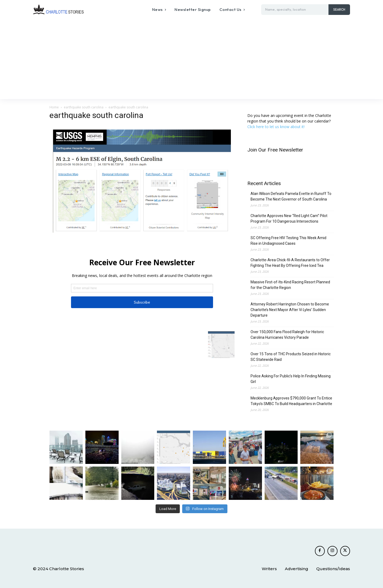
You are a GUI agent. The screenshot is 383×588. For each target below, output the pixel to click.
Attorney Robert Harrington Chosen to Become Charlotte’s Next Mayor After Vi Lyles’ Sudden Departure (290, 310)
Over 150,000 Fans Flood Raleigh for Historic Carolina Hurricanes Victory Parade (287, 335)
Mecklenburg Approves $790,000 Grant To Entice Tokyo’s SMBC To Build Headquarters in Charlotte (291, 401)
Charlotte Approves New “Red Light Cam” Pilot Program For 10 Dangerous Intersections (289, 219)
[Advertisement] (191, 59)
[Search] (339, 10)
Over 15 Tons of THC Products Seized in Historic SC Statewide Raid (291, 357)
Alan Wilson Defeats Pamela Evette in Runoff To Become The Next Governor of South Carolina (291, 196)
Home (54, 107)
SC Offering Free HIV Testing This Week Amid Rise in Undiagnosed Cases (288, 241)
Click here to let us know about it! (276, 127)
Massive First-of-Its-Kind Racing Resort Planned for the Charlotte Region (290, 285)
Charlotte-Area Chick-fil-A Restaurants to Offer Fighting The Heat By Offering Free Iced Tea (290, 263)
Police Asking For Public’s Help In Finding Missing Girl (291, 379)
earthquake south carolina (84, 107)
